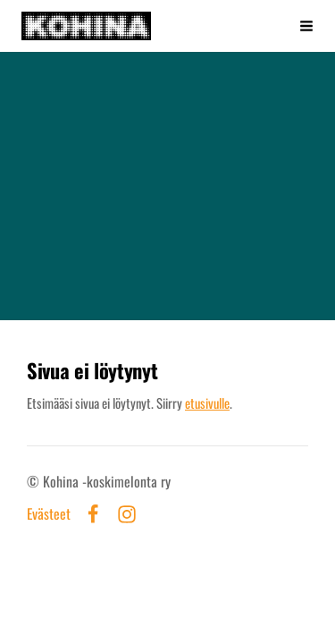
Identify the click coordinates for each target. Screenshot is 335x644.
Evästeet (49, 514)
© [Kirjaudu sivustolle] (35, 481)
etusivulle (207, 402)
